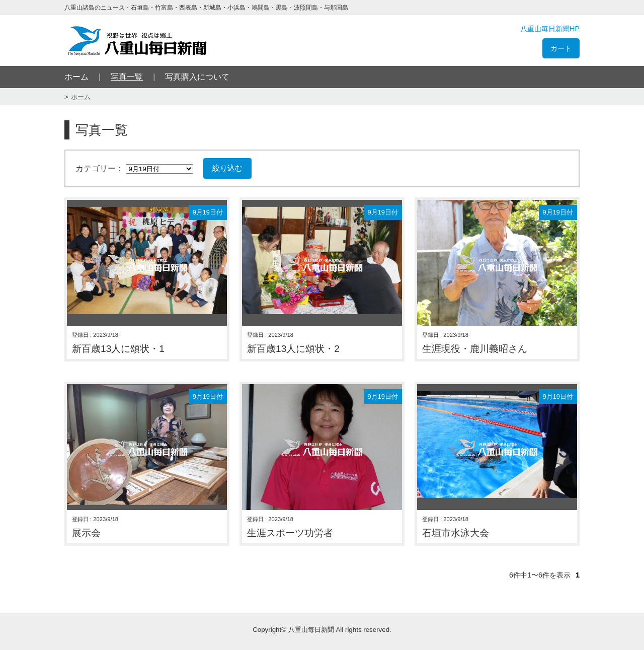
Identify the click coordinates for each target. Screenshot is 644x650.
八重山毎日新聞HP (550, 29)
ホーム (76, 77)
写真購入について (197, 77)
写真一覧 (127, 77)
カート (561, 48)
